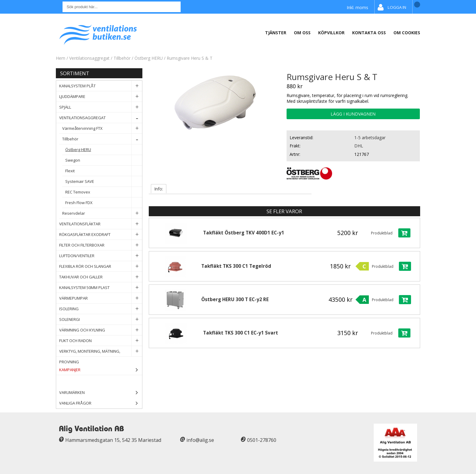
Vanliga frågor (75, 403)
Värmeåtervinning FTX (102, 128)
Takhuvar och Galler (101, 277)
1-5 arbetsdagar (370, 138)
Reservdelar (102, 213)
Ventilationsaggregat (89, 58)
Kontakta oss (369, 33)
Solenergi (101, 319)
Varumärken (101, 393)
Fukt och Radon (101, 341)
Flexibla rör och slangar (101, 266)
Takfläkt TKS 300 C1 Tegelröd (236, 266)
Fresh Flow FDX (104, 203)
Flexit (104, 171)
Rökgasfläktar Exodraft (101, 235)
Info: (159, 189)
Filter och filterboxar (101, 245)
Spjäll (101, 107)
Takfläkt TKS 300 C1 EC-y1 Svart (241, 333)
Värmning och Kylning (101, 330)
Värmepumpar (101, 298)
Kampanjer (101, 370)
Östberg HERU (149, 58)
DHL (359, 146)
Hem (61, 58)
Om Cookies (407, 33)
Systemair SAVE (104, 182)
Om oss (302, 33)
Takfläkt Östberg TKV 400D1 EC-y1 (244, 233)
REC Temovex (104, 192)
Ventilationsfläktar (101, 224)
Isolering (101, 309)
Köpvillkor (331, 33)
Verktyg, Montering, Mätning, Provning (101, 351)
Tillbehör (122, 58)
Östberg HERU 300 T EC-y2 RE (235, 299)
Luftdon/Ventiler (101, 256)
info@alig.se (200, 440)
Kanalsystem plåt (101, 86)
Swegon (104, 160)
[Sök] (122, 7)
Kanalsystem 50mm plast (101, 288)
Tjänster (276, 33)
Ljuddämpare (101, 97)
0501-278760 (262, 440)
